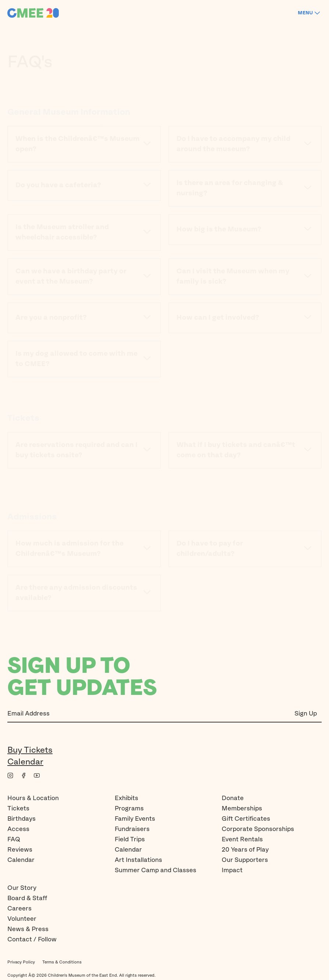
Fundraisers (132, 829)
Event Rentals (242, 839)
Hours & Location (33, 798)
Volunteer (22, 919)
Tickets (18, 809)
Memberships (242, 809)
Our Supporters (245, 860)
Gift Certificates (246, 819)
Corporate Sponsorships (258, 829)
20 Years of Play (245, 850)
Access (18, 829)
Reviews (20, 850)
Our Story (22, 888)
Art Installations (138, 860)
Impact (232, 870)
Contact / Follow (32, 940)
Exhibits (126, 798)
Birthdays (22, 819)
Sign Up (306, 714)
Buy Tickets (30, 750)
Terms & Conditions (62, 962)
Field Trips (130, 839)
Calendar (25, 762)
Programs (129, 809)
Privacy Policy (21, 962)
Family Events (135, 819)
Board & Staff (27, 898)
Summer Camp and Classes (155, 870)
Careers (19, 909)
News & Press (28, 929)
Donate (233, 798)
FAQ (14, 839)
